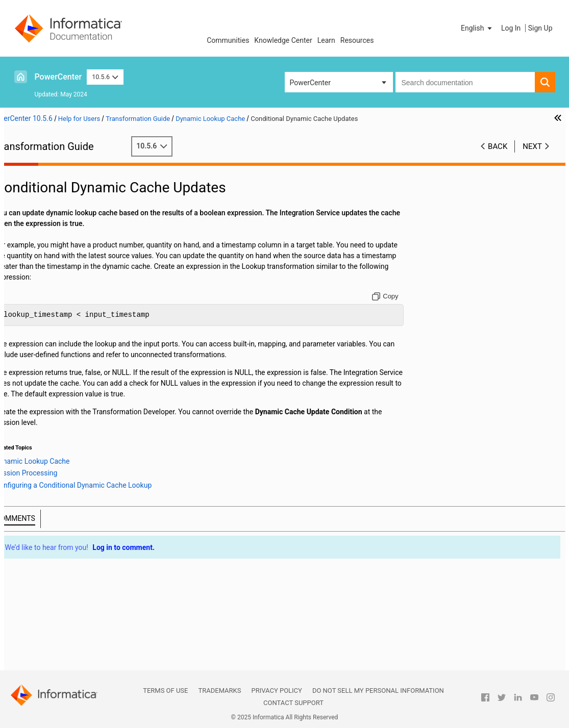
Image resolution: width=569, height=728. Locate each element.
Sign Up (540, 28)
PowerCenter (58, 77)
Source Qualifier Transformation (71, 568)
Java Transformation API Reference (77, 311)
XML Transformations (55, 665)
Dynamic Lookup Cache (58, 375)
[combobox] (465, 82)
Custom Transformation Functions (75, 215)
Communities (228, 40)
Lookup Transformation (58, 354)
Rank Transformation (54, 525)
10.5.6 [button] (105, 77)
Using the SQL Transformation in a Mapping (75, 595)
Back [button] (498, 146)
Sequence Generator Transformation (78, 547)
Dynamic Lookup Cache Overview (89, 386)
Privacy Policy (276, 691)
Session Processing (78, 450)
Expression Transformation (64, 247)
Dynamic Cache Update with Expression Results (76, 473)
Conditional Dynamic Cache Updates (76, 441)
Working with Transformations (69, 183)
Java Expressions (49, 322)
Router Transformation (57, 536)
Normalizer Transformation (64, 515)
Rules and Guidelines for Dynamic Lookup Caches (90, 504)
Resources (357, 40)
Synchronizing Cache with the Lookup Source (78, 483)
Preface (33, 172)
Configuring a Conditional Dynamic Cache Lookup (95, 461)
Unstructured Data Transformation (75, 643)
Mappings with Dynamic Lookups (89, 429)
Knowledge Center (283, 40)
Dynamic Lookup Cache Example (89, 493)
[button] (477, 28)
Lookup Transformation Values (85, 408)
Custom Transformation (59, 204)
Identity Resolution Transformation (76, 290)
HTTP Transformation (55, 279)
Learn (326, 40)
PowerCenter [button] (310, 83)
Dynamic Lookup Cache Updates (88, 418)
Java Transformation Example (68, 333)
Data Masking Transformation (68, 225)
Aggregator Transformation (64, 193)
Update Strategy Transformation (72, 654)
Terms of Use (165, 691)
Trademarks (219, 691)
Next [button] (532, 146)
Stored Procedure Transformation (74, 611)
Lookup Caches (45, 365)
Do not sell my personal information (378, 691)
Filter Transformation (54, 268)
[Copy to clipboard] (426, 307)
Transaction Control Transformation (78, 622)
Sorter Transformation (56, 558)
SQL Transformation (53, 579)
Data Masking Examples (59, 236)
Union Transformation (55, 633)
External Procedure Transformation (76, 258)
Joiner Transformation (56, 343)
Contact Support (293, 703)
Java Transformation (54, 300)
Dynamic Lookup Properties (80, 397)
